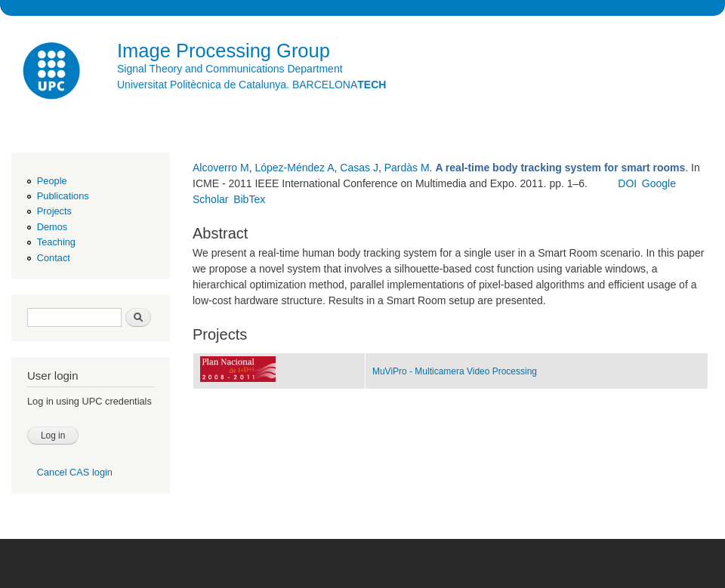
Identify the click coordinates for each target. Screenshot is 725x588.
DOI (627, 183)
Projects (54, 211)
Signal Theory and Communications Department (230, 69)
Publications (63, 196)
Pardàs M (407, 168)
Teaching (56, 242)
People (52, 181)
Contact (54, 258)
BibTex (249, 199)
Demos (52, 227)
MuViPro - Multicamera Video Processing (455, 371)
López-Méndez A (294, 168)
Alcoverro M (221, 168)
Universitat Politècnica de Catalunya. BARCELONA (251, 85)
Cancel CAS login (75, 472)
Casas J (359, 168)
